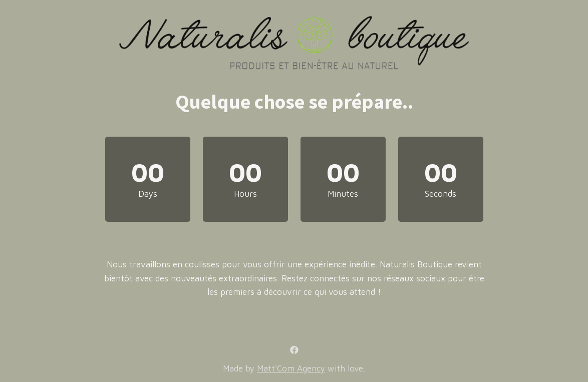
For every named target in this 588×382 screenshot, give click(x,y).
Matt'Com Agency (291, 368)
